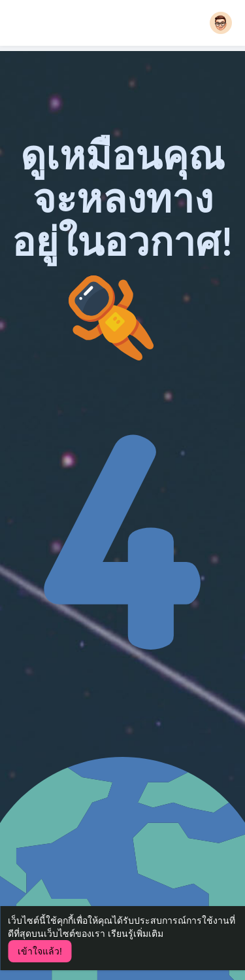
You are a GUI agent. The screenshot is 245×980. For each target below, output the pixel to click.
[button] (221, 23)
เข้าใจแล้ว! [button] (40, 951)
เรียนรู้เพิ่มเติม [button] (136, 934)
